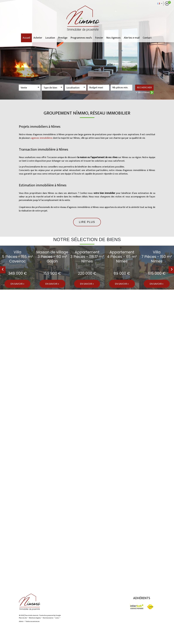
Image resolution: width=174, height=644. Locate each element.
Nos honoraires (48, 618)
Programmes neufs (81, 38)
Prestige (63, 38)
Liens (57, 618)
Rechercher (144, 88)
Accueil (26, 38)
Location (50, 38)
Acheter (38, 38)
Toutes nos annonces (32, 621)
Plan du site (23, 618)
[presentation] (3, 270)
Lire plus (87, 222)
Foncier (99, 38)
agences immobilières (42, 138)
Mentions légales (35, 618)
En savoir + (18, 284)
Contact (147, 38)
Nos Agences (114, 38)
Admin (21, 621)
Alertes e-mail (132, 38)
